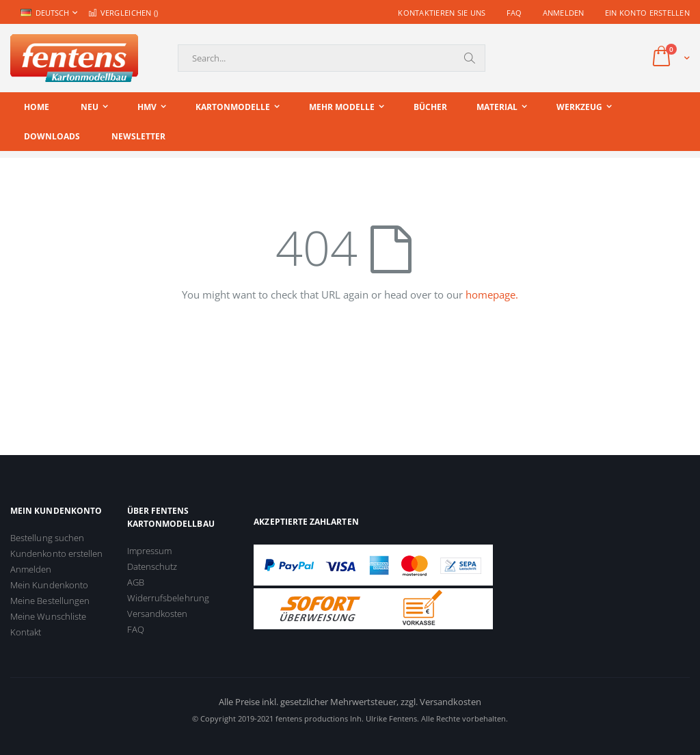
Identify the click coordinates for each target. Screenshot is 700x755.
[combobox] (332, 58)
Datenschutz (152, 566)
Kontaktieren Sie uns (442, 13)
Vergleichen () (123, 13)
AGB (136, 582)
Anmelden (564, 13)
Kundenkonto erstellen (56, 553)
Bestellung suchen (47, 538)
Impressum (150, 551)
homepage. (492, 294)
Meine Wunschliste (48, 616)
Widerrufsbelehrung (168, 598)
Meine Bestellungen (50, 601)
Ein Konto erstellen (647, 13)
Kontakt (26, 632)
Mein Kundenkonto (49, 585)
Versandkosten (158, 614)
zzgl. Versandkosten (441, 702)
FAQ (514, 13)
